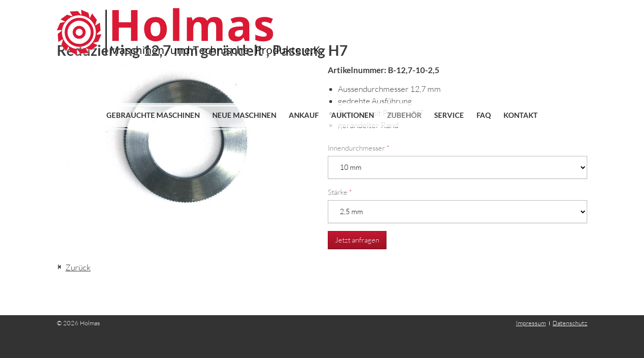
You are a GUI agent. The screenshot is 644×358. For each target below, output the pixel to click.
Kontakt (521, 115)
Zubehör (404, 115)
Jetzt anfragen (357, 240)
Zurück (78, 267)
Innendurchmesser (358, 148)
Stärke (340, 192)
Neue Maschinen (244, 115)
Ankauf (304, 115)
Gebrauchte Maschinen (153, 115)
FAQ (484, 115)
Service (449, 115)
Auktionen (353, 115)
